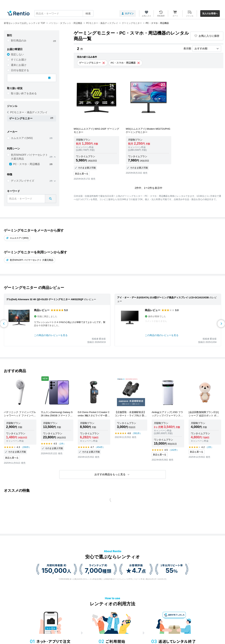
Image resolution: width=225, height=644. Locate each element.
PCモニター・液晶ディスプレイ (27, 112)
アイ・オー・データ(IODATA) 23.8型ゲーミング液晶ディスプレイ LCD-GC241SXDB (163, 297)
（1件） (62, 444)
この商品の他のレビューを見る (51, 335)
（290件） (26, 447)
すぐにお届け (19, 60)
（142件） (174, 450)
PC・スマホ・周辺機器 (27, 164)
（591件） (137, 433)
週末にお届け (19, 65)
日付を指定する (20, 70)
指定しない (17, 54)
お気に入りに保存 (207, 36)
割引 (10, 35)
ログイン (128, 14)
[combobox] (64, 14)
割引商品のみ (19, 41)
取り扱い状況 (15, 88)
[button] (112, 474)
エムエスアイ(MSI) (22, 138)
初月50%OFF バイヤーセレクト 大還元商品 (29, 157)
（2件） (209, 447)
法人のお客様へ (210, 14)
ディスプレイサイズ (23, 181)
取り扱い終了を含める (24, 93)
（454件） (100, 447)
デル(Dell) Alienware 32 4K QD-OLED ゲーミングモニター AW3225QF (45, 299)
